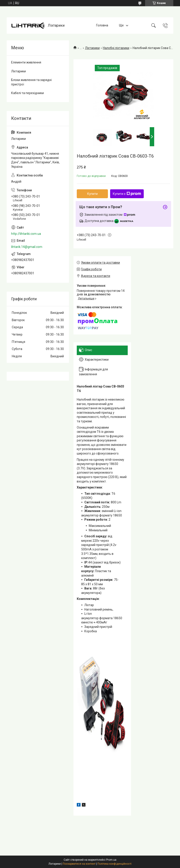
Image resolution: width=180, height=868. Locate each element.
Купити (92, 194)
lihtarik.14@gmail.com (27, 247)
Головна (102, 25)
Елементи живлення (26, 62)
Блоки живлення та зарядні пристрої (31, 82)
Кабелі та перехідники (27, 93)
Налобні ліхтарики (116, 48)
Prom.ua (111, 860)
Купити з (127, 194)
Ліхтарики (92, 48)
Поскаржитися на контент (79, 864)
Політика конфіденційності (114, 864)
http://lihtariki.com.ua (26, 234)
